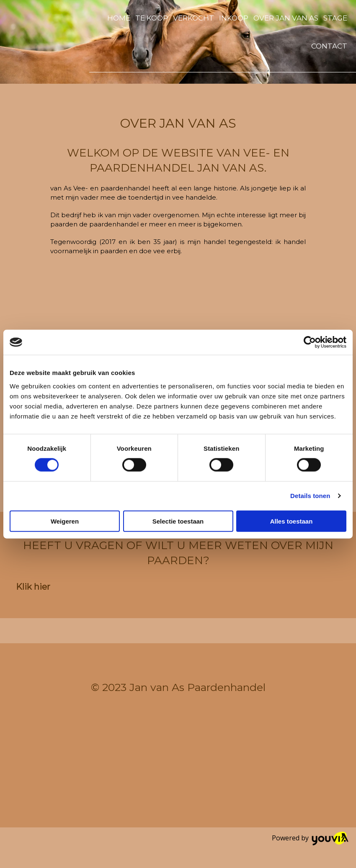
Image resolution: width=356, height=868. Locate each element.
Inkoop (234, 18)
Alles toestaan (292, 521)
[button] (33, 587)
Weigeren (65, 521)
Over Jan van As (286, 18)
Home (119, 18)
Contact (329, 46)
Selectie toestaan (178, 521)
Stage (335, 18)
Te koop (152, 18)
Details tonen (310, 496)
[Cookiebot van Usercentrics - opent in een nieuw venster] (310, 342)
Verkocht (193, 18)
